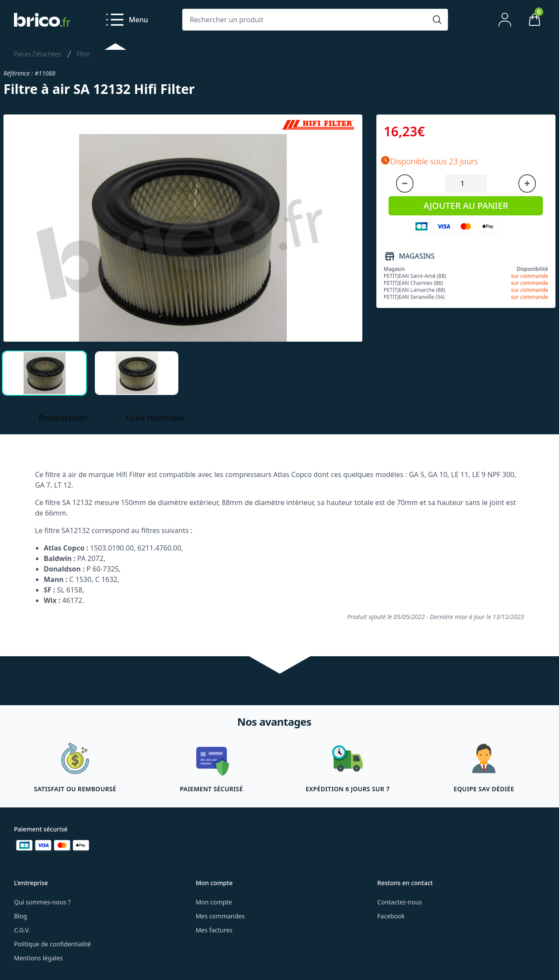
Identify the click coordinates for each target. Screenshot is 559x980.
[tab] (44, 373)
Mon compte (214, 902)
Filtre (83, 54)
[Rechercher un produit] (306, 20)
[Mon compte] (505, 20)
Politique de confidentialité (52, 944)
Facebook (391, 916)
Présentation (63, 418)
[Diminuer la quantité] (405, 184)
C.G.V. (22, 930)
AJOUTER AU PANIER (466, 206)
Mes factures (214, 930)
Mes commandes (220, 916)
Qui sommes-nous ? (42, 902)
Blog (21, 916)
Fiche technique (155, 418)
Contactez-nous (399, 902)
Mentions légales (38, 958)
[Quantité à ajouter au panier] (466, 184)
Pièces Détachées (38, 54)
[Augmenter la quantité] (527, 184)
